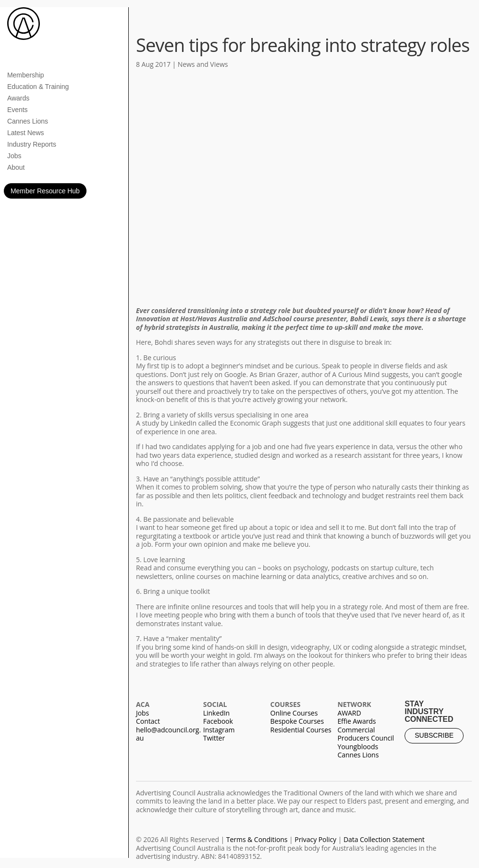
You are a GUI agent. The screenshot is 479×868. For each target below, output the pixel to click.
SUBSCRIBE (434, 735)
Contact (148, 721)
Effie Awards (356, 721)
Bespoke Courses (297, 721)
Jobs (14, 156)
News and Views (203, 64)
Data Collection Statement (384, 839)
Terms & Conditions (257, 839)
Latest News (25, 133)
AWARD (349, 713)
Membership (26, 75)
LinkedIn (216, 713)
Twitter (214, 738)
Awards (18, 98)
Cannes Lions (28, 121)
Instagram (219, 730)
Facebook (218, 721)
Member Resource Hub (45, 191)
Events (18, 110)
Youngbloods (358, 747)
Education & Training (38, 87)
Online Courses (294, 713)
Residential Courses (301, 730)
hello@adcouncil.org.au (168, 734)
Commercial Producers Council (366, 734)
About (16, 167)
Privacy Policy (315, 839)
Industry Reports (32, 144)
